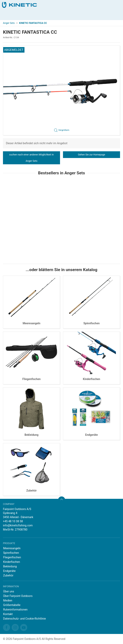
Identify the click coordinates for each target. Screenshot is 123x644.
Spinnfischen (91, 323)
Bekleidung (31, 435)
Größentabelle (12, 605)
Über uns (9, 591)
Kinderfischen (92, 379)
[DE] (19, 5)
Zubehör (31, 491)
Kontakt (8, 614)
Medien (8, 600)
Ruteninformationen (15, 610)
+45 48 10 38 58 (13, 521)
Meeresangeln (32, 323)
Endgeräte (92, 435)
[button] (61, 90)
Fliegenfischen (31, 379)
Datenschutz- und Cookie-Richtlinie (24, 619)
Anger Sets (9, 23)
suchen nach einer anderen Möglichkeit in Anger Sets (31, 158)
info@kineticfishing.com (18, 525)
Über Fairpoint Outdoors (18, 596)
